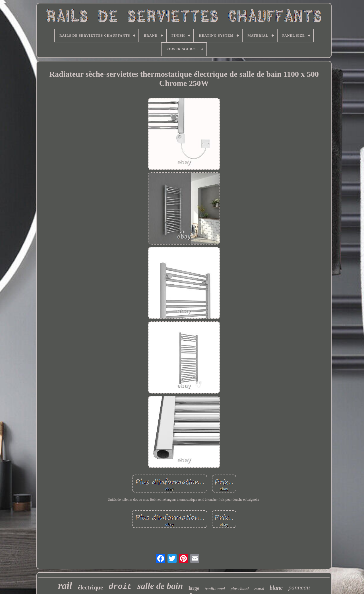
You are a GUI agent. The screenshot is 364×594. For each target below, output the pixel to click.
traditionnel (215, 589)
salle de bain (160, 586)
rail (65, 586)
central (259, 589)
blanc (276, 588)
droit (120, 587)
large (194, 588)
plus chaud (240, 589)
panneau (299, 587)
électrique (90, 587)
